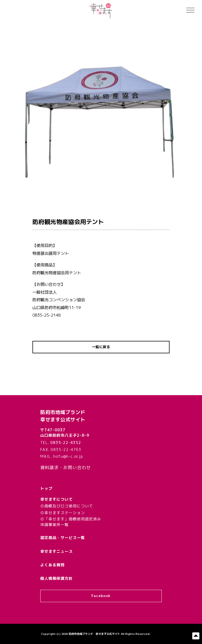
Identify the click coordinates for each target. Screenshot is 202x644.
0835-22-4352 (66, 443)
